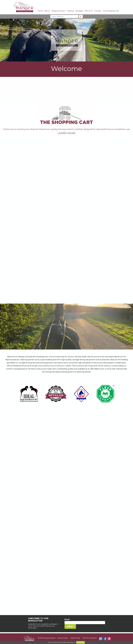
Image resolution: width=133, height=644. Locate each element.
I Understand (81, 642)
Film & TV (89, 11)
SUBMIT (70, 626)
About (47, 11)
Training (70, 11)
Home (40, 11)
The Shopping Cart (111, 11)
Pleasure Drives (58, 11)
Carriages (79, 11)
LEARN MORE (66, 133)
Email (67, 619)
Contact (98, 11)
